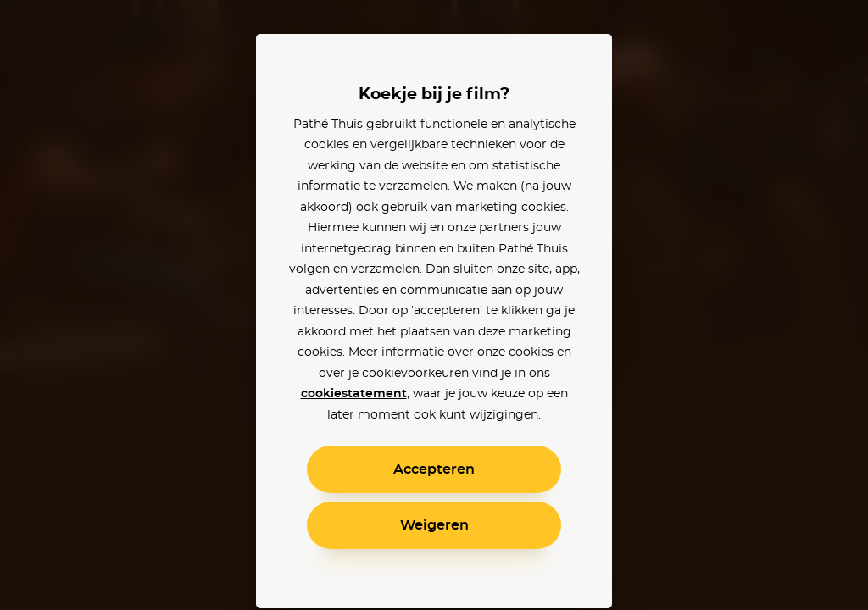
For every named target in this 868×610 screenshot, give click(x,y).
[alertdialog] (434, 305)
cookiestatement (354, 394)
